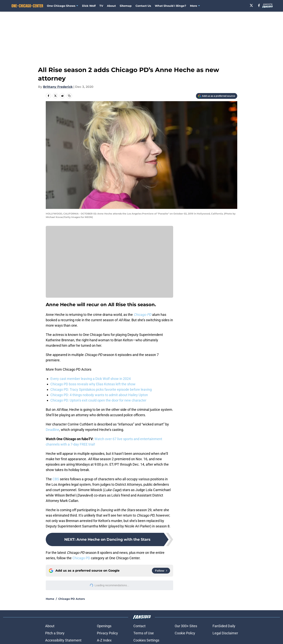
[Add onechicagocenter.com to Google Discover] (217, 96)
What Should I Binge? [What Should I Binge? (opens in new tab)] (170, 6)
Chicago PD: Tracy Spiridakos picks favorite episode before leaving (101, 389)
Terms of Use (144, 633)
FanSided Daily (224, 626)
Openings (104, 626)
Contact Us (143, 6)
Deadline (53, 430)
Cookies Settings (146, 640)
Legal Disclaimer (225, 633)
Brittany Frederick (58, 87)
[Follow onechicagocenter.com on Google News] (161, 571)
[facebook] (259, 5)
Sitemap (126, 6)
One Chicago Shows (61, 6)
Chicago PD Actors (72, 599)
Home (50, 599)
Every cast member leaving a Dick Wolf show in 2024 (91, 379)
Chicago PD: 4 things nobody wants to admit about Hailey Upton (99, 395)
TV (101, 6)
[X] (252, 5)
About (111, 6)
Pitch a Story (55, 633)
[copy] (69, 96)
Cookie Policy (185, 633)
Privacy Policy (107, 633)
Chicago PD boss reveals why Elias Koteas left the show (93, 384)
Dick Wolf (89, 6)
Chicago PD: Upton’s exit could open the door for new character (98, 400)
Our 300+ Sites (186, 626)
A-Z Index (104, 640)
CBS (56, 479)
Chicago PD (81, 558)
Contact (139, 626)
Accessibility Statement (63, 640)
